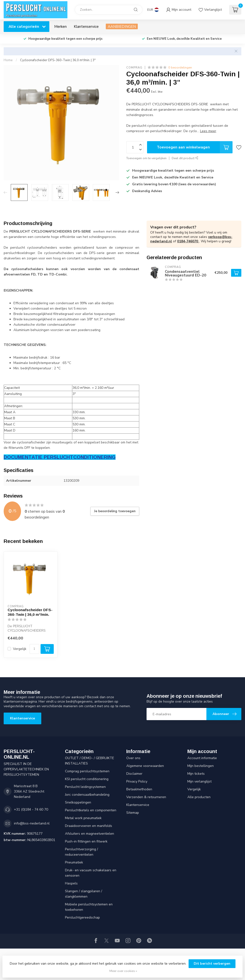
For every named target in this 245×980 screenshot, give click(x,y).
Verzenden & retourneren (146, 797)
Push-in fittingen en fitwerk (86, 841)
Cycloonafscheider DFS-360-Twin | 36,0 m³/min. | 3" (58, 60)
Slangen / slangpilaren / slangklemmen (84, 894)
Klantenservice (86, 26)
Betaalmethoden (139, 789)
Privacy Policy (137, 781)
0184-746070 (188, 241)
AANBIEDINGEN (122, 26)
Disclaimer (134, 774)
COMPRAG (134, 68)
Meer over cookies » (123, 971)
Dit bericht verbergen (212, 964)
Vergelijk (20, 649)
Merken (60, 26)
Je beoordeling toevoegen (115, 511)
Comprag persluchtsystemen (87, 771)
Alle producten (199, 797)
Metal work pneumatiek (83, 818)
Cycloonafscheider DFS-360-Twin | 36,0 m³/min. (30, 612)
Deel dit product (185, 158)
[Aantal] (34, 649)
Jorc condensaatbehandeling (87, 795)
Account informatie (202, 758)
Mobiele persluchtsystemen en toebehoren (89, 907)
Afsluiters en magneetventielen (90, 834)
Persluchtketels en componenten (91, 810)
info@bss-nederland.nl (32, 823)
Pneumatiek (74, 862)
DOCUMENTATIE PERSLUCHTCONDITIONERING (60, 457)
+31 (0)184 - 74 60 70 (31, 809)
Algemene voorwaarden (145, 766)
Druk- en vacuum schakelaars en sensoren (91, 873)
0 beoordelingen (180, 67)
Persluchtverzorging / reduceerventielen (81, 852)
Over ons (133, 758)
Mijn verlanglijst (199, 781)
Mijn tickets (196, 774)
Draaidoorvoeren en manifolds (89, 826)
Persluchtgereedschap (82, 917)
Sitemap (133, 813)
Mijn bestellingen (201, 766)
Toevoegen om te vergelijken (146, 158)
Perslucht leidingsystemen (85, 787)
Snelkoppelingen (78, 802)
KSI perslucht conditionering (87, 779)
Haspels (71, 883)
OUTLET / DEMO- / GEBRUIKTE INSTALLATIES (90, 761)
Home (8, 60)
